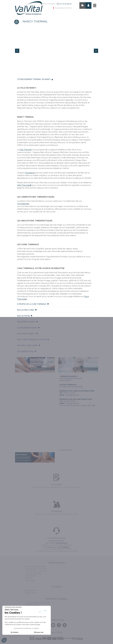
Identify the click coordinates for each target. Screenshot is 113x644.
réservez (38, 369)
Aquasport (30, 173)
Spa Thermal (26, 150)
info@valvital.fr (62, 543)
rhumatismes (23, 204)
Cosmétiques (31, 576)
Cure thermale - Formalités (36, 569)
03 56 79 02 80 (70, 401)
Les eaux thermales (33, 573)
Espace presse (31, 593)
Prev (17, 51)
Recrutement (31, 590)
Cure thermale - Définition (36, 571)
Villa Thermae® (24, 185)
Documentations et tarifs (36, 566)
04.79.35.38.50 (64, 547)
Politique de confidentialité (36, 612)
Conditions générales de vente (38, 603)
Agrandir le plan (66, 450)
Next (96, 51)
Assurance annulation (34, 610)
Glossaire (29, 578)
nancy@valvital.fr (72, 395)
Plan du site (30, 580)
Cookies (29, 607)
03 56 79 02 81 (69, 393)
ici (94, 405)
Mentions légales (32, 605)
